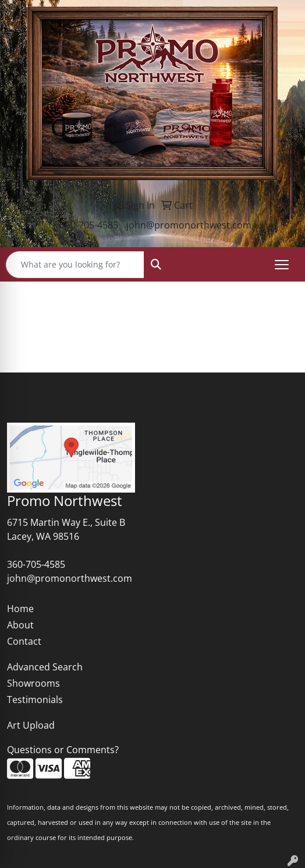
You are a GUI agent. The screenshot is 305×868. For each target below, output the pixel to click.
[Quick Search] (75, 265)
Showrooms (33, 683)
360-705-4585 (89, 225)
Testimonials (35, 700)
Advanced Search (45, 667)
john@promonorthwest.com (189, 225)
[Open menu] (282, 265)
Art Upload (31, 725)
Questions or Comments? (63, 750)
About (20, 625)
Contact (24, 641)
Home (20, 609)
